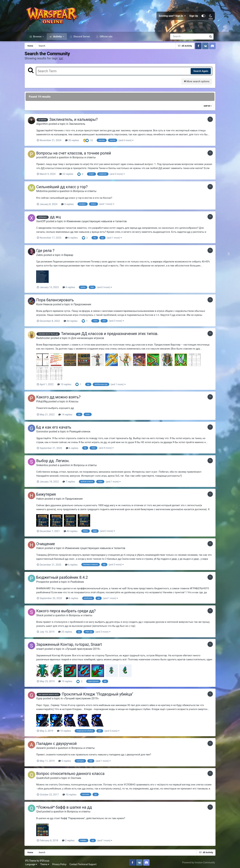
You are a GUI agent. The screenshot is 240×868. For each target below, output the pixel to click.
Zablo (42, 256)
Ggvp (42, 698)
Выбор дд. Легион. (56, 461)
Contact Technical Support (84, 863)
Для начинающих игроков (90, 339)
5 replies (67, 760)
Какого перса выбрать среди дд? (69, 611)
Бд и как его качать (56, 428)
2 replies (71, 839)
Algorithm (45, 125)
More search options (195, 83)
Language (32, 863)
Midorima (45, 192)
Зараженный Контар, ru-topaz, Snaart (72, 644)
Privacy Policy (61, 863)
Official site (106, 38)
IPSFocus (46, 859)
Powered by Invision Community (197, 861)
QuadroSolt (46, 777)
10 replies (67, 385)
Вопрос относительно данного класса (73, 772)
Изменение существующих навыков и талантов (99, 222)
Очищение (48, 544)
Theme (46, 863)
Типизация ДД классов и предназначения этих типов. (112, 334)
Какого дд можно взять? (61, 398)
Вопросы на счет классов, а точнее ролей (76, 155)
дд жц (58, 218)
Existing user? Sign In (171, 17)
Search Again (199, 73)
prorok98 (44, 159)
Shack (43, 615)
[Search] (179, 38)
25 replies (68, 631)
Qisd (42, 810)
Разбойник (80, 581)
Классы (76, 402)
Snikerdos (45, 465)
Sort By (206, 108)
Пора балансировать (58, 301)
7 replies (72, 482)
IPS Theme (32, 859)
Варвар (71, 256)
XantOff (44, 222)
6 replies (74, 239)
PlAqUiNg (45, 402)
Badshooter (46, 339)
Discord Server (81, 38)
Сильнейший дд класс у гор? (65, 188)
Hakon (43, 499)
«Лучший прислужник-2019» (85, 648)
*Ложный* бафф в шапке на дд (67, 806)
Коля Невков (47, 305)
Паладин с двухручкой (59, 743)
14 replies (68, 415)
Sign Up (192, 17)
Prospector (46, 581)
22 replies (69, 176)
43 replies (73, 531)
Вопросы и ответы (87, 159)
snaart (43, 648)
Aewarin (44, 747)
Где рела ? (48, 252)
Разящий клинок (83, 432)
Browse (37, 38)
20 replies (75, 142)
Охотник (79, 777)
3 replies (70, 206)
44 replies (73, 322)
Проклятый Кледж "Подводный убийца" (100, 693)
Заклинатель (80, 125)
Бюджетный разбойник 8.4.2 (65, 577)
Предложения (85, 305)
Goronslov (45, 432)
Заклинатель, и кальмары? (76, 121)
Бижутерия (49, 494)
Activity (58, 38)
